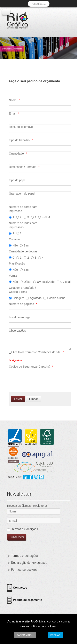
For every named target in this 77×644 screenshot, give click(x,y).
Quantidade (16, 154)
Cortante (14, 239)
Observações (17, 331)
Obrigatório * (16, 360)
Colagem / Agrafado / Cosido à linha (22, 290)
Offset (26, 282)
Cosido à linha (55, 298)
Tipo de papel (17, 180)
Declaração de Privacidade (29, 563)
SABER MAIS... (25, 635)
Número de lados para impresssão (23, 225)
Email (12, 113)
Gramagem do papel (22, 194)
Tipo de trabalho (19, 140)
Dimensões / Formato (23, 167)
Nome (13, 100)
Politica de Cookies (24, 570)
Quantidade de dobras (23, 251)
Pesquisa (28, 1)
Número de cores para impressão (23, 209)
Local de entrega (20, 317)
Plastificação (17, 264)
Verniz (13, 276)
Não (13, 245)
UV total (64, 282)
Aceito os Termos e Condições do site (35, 352)
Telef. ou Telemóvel (21, 127)
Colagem (16, 298)
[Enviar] (18, 399)
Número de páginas (21, 304)
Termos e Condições (25, 529)
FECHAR (56, 635)
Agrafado (34, 298)
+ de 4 (44, 217)
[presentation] (40, 380)
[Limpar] (34, 399)
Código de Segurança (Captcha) (29, 367)
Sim (24, 245)
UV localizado (44, 282)
